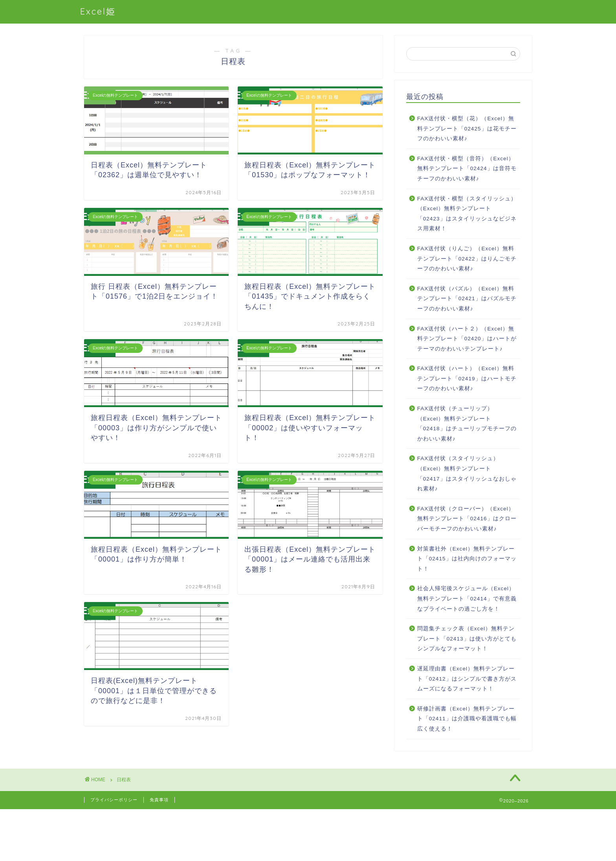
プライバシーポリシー (114, 800)
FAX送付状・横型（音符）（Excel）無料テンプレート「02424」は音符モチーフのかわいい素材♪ (467, 169)
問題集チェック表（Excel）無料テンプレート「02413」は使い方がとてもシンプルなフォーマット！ (467, 639)
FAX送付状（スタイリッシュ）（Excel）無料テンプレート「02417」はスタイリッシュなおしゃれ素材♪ (467, 474)
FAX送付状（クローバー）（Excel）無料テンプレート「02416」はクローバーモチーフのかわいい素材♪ (467, 519)
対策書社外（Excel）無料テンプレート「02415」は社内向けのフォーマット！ (467, 559)
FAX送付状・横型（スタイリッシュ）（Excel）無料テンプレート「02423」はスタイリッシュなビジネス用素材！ (467, 214)
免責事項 (159, 800)
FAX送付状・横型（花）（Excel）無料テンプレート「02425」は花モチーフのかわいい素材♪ (467, 129)
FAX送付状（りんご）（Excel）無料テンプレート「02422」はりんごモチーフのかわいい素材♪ (467, 259)
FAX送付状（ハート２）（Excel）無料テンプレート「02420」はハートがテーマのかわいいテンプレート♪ (467, 339)
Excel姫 (98, 11)
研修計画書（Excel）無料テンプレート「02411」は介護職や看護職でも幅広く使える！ (467, 719)
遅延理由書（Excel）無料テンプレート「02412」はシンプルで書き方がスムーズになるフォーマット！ (467, 679)
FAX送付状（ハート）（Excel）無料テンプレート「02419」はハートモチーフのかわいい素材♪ (467, 378)
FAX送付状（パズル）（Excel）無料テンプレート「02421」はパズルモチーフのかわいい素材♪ (467, 299)
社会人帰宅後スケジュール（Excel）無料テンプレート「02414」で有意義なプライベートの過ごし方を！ (467, 598)
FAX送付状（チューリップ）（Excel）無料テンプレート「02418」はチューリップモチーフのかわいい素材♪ (467, 424)
